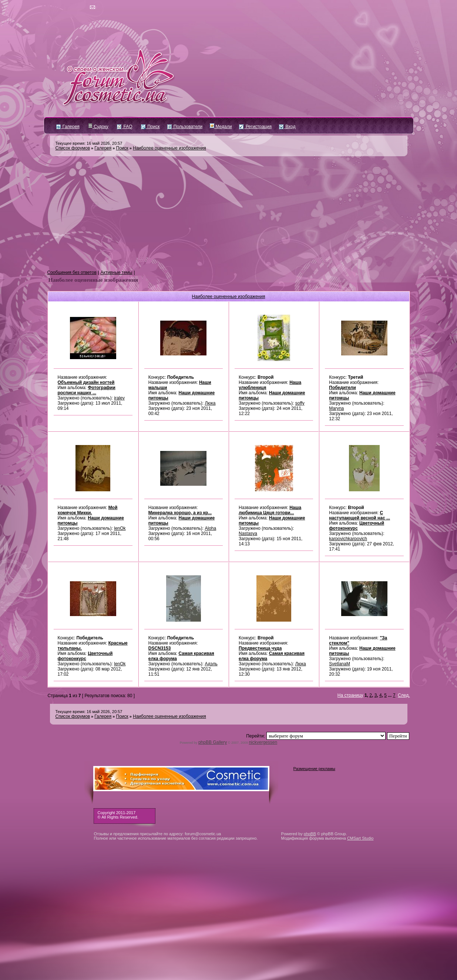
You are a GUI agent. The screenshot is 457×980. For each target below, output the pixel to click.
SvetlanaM (340, 664)
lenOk (120, 528)
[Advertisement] (229, 213)
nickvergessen (263, 742)
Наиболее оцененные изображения (169, 148)
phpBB (310, 834)
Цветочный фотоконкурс (357, 526)
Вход (287, 127)
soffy (300, 403)
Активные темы (117, 272)
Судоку (98, 127)
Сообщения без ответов (72, 272)
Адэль (211, 664)
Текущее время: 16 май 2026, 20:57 (89, 143)
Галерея (68, 127)
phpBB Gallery (213, 742)
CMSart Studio (360, 838)
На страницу (350, 695)
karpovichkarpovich (348, 539)
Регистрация (255, 127)
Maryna (336, 408)
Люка (210, 403)
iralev (119, 398)
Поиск (150, 127)
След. (404, 695)
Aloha (210, 528)
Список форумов (73, 148)
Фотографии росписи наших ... (87, 390)
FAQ (125, 127)
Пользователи (185, 127)
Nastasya (248, 534)
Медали (221, 127)
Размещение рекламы (314, 769)
